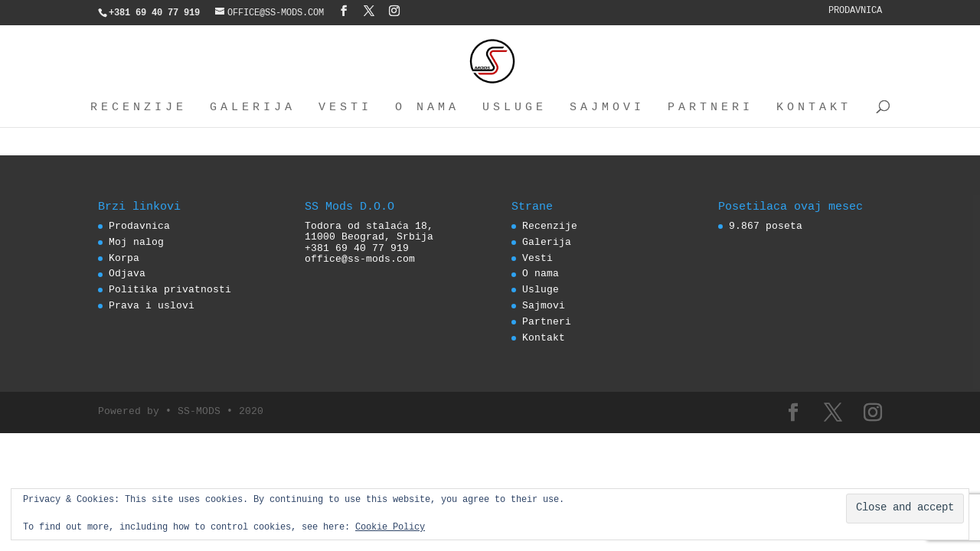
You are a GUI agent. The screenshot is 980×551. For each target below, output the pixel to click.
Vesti (345, 108)
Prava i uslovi (152, 306)
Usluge (514, 108)
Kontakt (814, 108)
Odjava (127, 274)
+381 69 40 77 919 (357, 249)
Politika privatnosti (170, 290)
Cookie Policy (390, 528)
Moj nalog (136, 243)
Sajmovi (607, 108)
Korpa (124, 259)
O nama (427, 108)
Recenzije (139, 108)
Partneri (710, 108)
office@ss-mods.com (360, 259)
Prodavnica (855, 11)
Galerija (253, 108)
